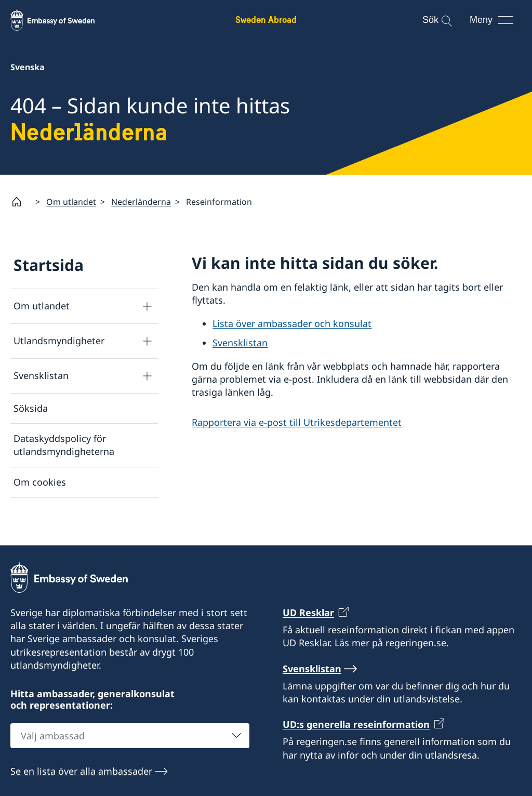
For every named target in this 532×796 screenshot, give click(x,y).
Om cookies (40, 481)
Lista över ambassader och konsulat (292, 323)
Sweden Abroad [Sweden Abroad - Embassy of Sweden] (266, 19)
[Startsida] (21, 202)
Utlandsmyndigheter (59, 341)
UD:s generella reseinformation (356, 740)
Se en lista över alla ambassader (81, 787)
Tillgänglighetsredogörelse (73, 512)
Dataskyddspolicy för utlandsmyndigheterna (64, 445)
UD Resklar (308, 628)
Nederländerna (141, 201)
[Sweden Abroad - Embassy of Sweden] (62, 20)
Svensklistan (41, 375)
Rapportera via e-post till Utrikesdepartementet (297, 422)
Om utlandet (71, 201)
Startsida (49, 265)
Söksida (31, 408)
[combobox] (130, 751)
